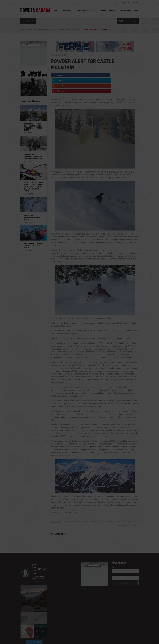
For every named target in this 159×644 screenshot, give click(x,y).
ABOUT (116, 2)
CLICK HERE (74, 497)
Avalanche (66, 10)
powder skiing (121, 510)
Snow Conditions (103, 506)
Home (56, 10)
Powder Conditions (109, 10)
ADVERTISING (125, 2)
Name (114, 553)
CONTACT (135, 2)
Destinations (80, 10)
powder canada (107, 510)
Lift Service (83, 506)
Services (93, 10)
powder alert (132, 506)
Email (113, 560)
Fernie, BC (72, 506)
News (92, 506)
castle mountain (118, 506)
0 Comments (133, 510)
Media (136, 10)
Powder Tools (125, 10)
